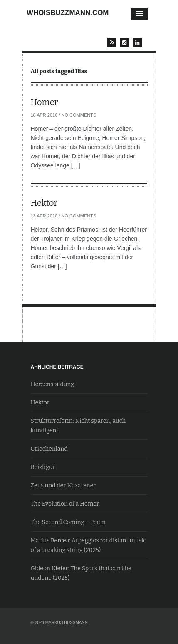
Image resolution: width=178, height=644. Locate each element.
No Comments (79, 115)
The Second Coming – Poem (68, 522)
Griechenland (49, 449)
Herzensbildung (53, 384)
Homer (44, 102)
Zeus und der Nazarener (63, 485)
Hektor (44, 203)
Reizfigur (43, 467)
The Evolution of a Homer (65, 504)
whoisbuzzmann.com (68, 13)
